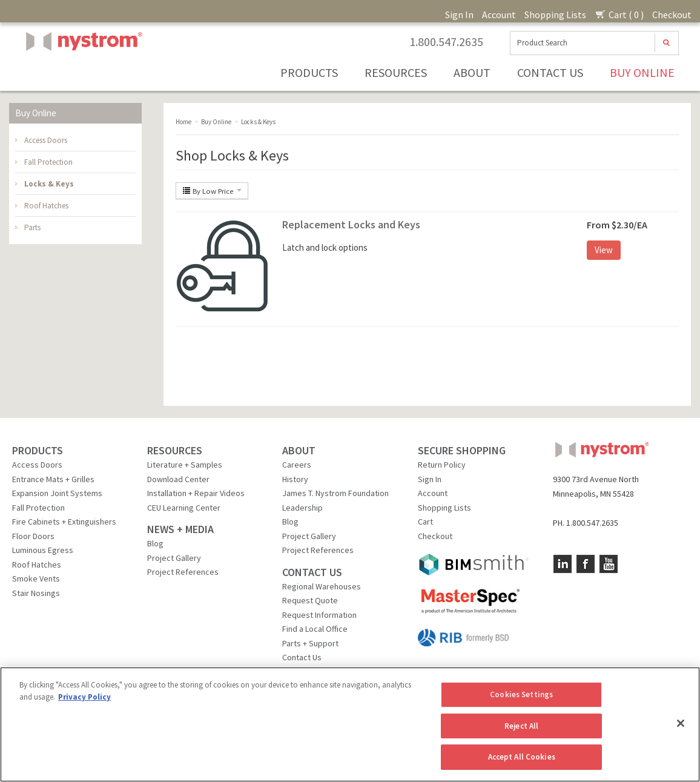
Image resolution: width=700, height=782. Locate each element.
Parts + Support (310, 643)
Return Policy (442, 465)
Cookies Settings (521, 694)
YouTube (609, 564)
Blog (155, 543)
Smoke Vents (36, 578)
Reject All (521, 726)
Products (309, 72)
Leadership (302, 508)
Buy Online (642, 72)
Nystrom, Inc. (82, 72)
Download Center (178, 479)
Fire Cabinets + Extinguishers (64, 522)
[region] (350, 724)
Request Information (319, 615)
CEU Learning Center (184, 508)
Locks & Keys (49, 184)
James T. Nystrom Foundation (335, 493)
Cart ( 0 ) (619, 15)
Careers (297, 465)
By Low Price (212, 191)
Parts (32, 227)
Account (499, 15)
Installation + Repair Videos (196, 493)
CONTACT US (312, 572)
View (604, 250)
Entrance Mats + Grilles (53, 479)
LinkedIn (563, 564)
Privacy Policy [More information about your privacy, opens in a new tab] (84, 697)
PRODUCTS (38, 450)
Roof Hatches (46, 206)
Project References (183, 572)
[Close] (681, 723)
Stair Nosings (36, 593)
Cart (425, 522)
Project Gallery (174, 558)
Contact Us (550, 72)
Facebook (586, 564)
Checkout (672, 15)
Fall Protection (48, 162)
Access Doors (46, 140)
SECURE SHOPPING (462, 450)
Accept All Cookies (522, 757)
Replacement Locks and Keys (351, 224)
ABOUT (299, 450)
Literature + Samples (185, 465)
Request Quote (310, 600)
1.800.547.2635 (446, 42)
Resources (396, 72)
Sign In (459, 15)
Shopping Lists (555, 15)
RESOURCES (175, 450)
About (472, 72)
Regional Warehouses (322, 586)
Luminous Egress (43, 550)
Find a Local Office (315, 629)
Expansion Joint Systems (57, 493)
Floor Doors (33, 536)
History (295, 479)
